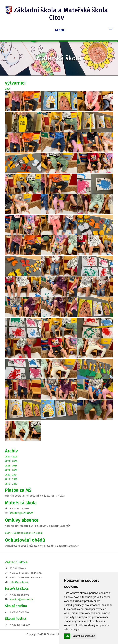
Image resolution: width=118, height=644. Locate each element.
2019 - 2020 (11, 479)
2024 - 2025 (11, 457)
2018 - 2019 (11, 484)
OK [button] (67, 636)
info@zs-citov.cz (19, 582)
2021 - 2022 (11, 470)
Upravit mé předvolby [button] (84, 636)
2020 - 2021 (11, 475)
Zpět (8, 89)
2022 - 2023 (11, 466)
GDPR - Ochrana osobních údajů (24, 533)
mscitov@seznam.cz (22, 513)
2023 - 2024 (11, 461)
